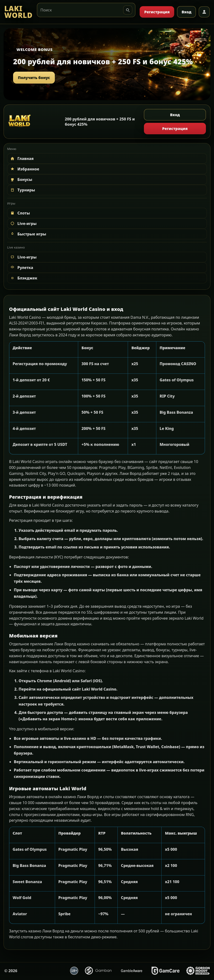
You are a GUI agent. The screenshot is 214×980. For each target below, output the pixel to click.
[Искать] (128, 10)
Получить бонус (34, 78)
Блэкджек (23, 278)
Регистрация (157, 12)
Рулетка (21, 268)
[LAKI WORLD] (18, 12)
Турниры (22, 190)
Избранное (25, 169)
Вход (186, 12)
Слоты (20, 213)
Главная (22, 159)
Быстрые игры (28, 234)
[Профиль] (204, 12)
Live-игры (23, 224)
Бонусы (21, 179)
